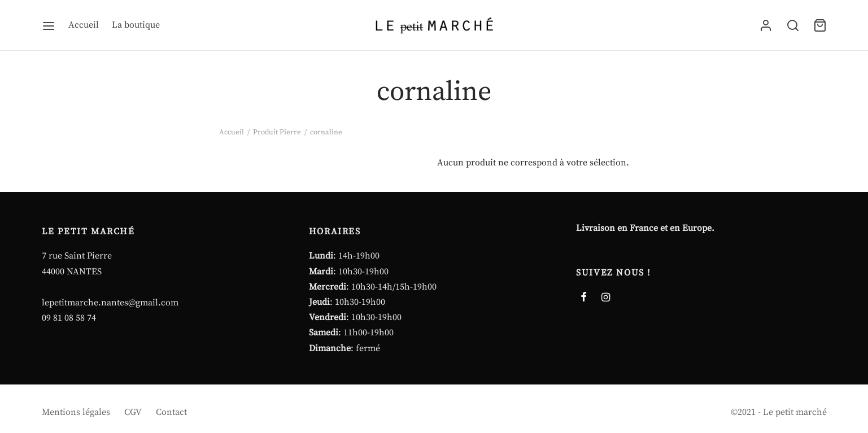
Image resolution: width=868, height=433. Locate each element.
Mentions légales (76, 412)
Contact (171, 412)
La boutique (136, 25)
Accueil (84, 25)
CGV (133, 412)
